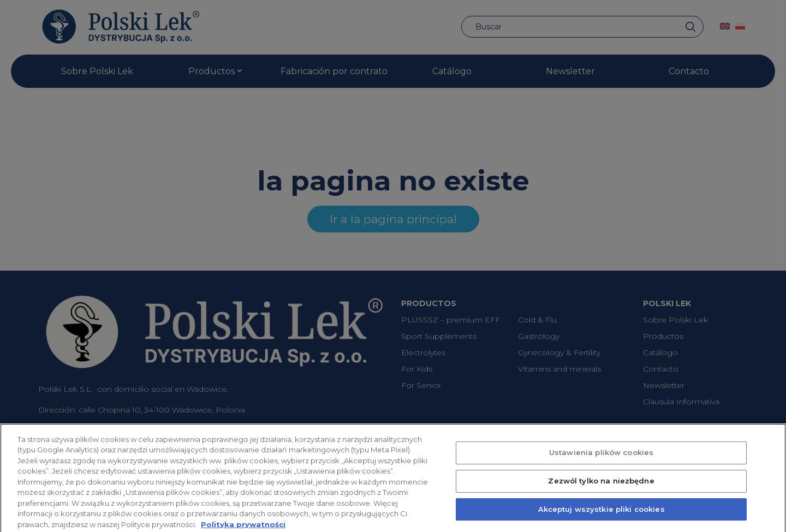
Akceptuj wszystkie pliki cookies (602, 515)
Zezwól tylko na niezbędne (601, 487)
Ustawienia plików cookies (601, 459)
